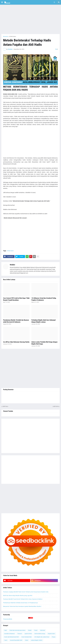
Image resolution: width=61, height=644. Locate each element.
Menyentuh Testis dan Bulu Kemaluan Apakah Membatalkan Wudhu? (22, 606)
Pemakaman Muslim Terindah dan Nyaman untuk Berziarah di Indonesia (16, 321)
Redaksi (12, 265)
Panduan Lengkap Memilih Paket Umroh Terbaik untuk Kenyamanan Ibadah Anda (26, 592)
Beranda (6, 36)
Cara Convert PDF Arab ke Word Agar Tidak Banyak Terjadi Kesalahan (16, 299)
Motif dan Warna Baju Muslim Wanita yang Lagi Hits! (18, 596)
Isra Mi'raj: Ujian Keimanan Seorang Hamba (16, 342)
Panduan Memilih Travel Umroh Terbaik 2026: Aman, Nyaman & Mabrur (23, 599)
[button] (2, 2)
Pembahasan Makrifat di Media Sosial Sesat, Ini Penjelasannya (20, 603)
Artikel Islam (13, 36)
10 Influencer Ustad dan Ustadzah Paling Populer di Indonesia (44, 299)
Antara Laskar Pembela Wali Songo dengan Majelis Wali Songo (44, 343)
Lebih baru (5, 406)
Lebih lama (56, 406)
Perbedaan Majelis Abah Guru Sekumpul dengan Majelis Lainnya (43, 321)
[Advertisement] (30, 19)
